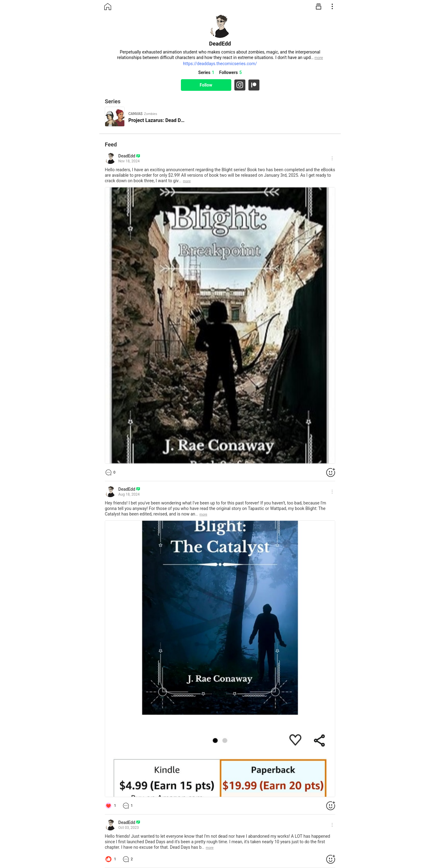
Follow (206, 85)
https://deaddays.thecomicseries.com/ (220, 64)
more (187, 181)
